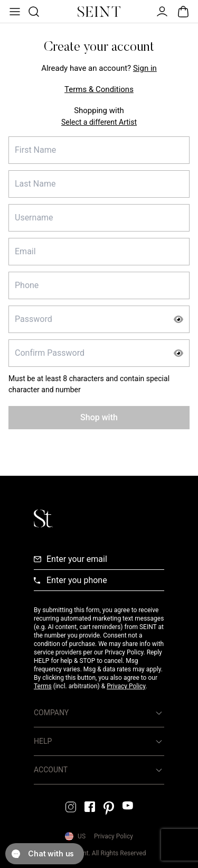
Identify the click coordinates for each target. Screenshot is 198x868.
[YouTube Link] (128, 805)
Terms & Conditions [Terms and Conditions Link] (99, 89)
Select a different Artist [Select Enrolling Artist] (99, 122)
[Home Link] (99, 12)
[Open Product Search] (33, 12)
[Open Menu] (14, 12)
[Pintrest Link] (109, 808)
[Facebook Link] (90, 807)
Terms (43, 686)
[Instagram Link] (71, 807)
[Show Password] (178, 319)
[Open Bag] (183, 12)
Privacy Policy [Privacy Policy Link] (114, 836)
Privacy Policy (126, 686)
